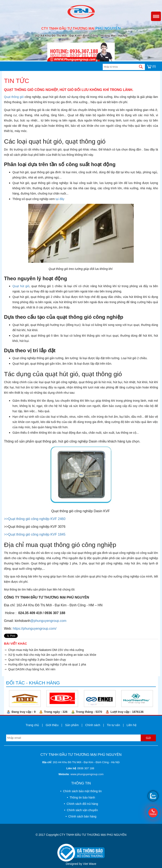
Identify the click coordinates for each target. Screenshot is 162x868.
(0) (151, 66)
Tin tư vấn (113, 725)
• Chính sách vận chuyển (81, 810)
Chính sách (93, 725)
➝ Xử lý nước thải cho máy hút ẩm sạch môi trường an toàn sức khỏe (50, 655)
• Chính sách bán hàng (81, 816)
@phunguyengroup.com (48, 621)
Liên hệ (131, 725)
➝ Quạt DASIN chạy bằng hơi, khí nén (30, 669)
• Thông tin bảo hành (81, 797)
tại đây (60, 199)
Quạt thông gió (14, 97)
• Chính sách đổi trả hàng (81, 804)
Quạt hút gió (21, 286)
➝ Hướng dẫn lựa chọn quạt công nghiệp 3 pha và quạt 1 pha (45, 664)
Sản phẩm (72, 725)
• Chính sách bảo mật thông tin (81, 791)
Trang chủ (32, 725)
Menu (156, 16)
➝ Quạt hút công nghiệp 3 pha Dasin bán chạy (35, 660)
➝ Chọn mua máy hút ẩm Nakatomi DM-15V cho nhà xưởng (44, 650)
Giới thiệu (52, 725)
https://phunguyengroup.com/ (35, 629)
